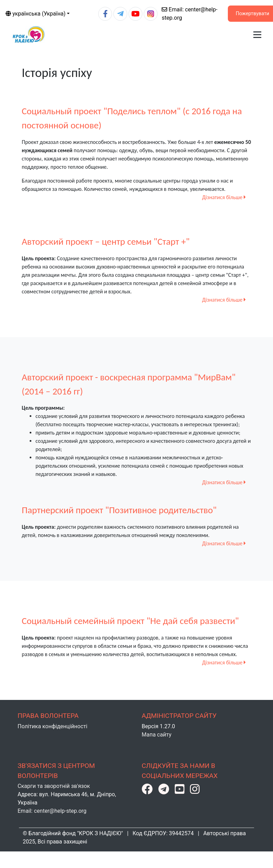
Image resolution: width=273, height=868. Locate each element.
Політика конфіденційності (52, 726)
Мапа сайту (156, 735)
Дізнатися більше (224, 197)
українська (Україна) (36, 14)
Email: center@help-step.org (52, 811)
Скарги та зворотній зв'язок (54, 786)
